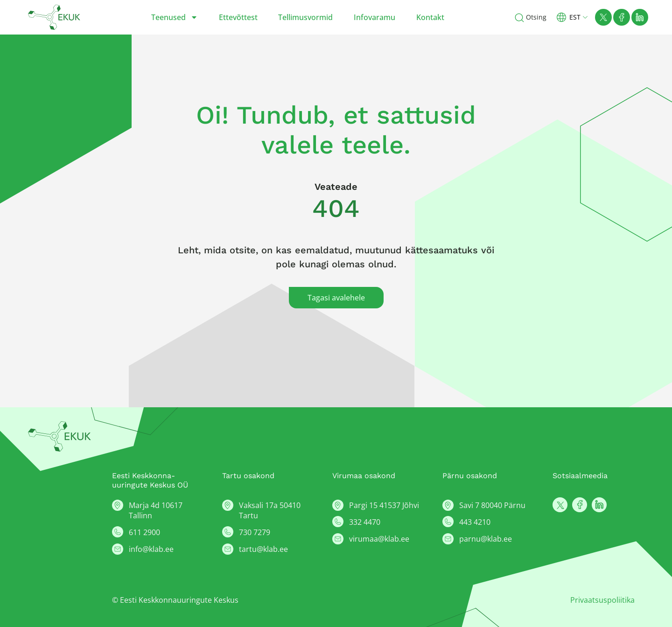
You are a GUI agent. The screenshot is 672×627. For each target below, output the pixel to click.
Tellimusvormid (305, 17)
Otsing (536, 17)
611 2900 (144, 532)
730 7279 (255, 532)
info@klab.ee (151, 549)
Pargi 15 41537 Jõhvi (384, 505)
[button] (576, 17)
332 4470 (365, 522)
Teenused (175, 17)
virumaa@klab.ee (379, 539)
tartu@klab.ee (263, 549)
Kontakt (430, 17)
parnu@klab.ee (486, 539)
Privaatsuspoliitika (602, 600)
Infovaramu (374, 17)
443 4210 (475, 522)
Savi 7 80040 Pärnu (492, 505)
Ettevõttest (238, 17)
